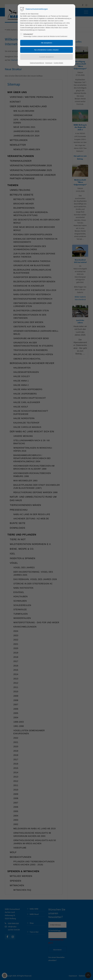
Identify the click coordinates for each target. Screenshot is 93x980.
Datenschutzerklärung (37, 63)
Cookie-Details (58, 63)
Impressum (49, 63)
